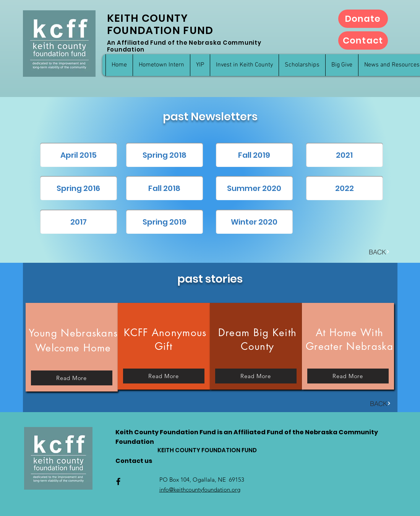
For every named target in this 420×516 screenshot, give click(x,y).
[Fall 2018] (165, 188)
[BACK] (379, 252)
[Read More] (72, 378)
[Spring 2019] (165, 222)
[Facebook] (118, 481)
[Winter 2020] (254, 222)
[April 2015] (79, 155)
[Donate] (363, 19)
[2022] (345, 188)
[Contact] (363, 40)
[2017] (79, 222)
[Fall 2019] (254, 155)
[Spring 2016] (79, 188)
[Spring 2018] (165, 155)
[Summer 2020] (254, 188)
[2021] (345, 155)
